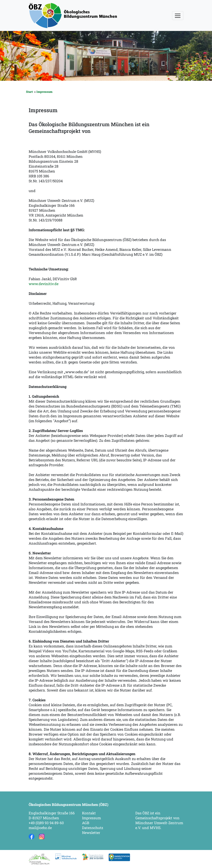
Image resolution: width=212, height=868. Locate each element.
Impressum (44, 92)
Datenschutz (93, 828)
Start (29, 92)
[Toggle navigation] (178, 16)
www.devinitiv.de (44, 284)
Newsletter (91, 833)
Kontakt (89, 813)
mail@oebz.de (40, 828)
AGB (86, 823)
